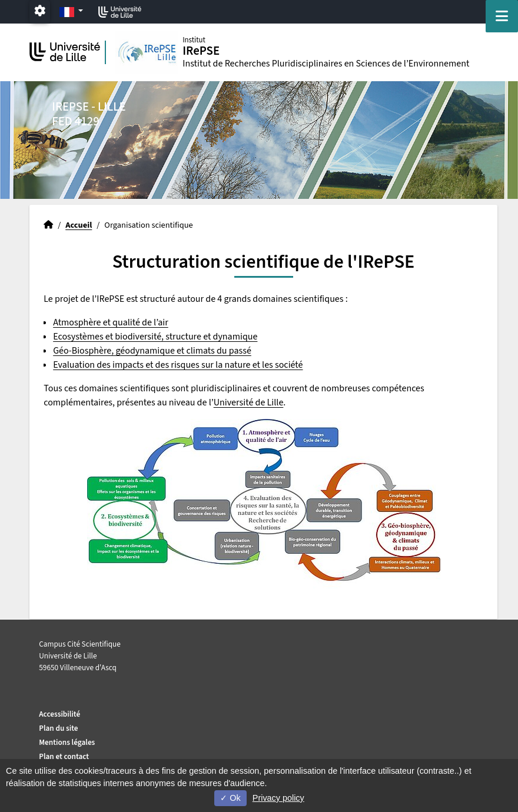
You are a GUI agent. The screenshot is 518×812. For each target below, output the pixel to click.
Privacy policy (278, 798)
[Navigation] (502, 16)
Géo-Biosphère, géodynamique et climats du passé (152, 351)
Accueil (79, 225)
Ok (230, 798)
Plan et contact (64, 756)
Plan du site (58, 728)
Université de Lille (249, 402)
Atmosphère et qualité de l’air (111, 322)
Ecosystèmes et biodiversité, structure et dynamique (155, 337)
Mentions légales (67, 742)
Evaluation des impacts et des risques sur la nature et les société (178, 365)
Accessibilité (59, 714)
